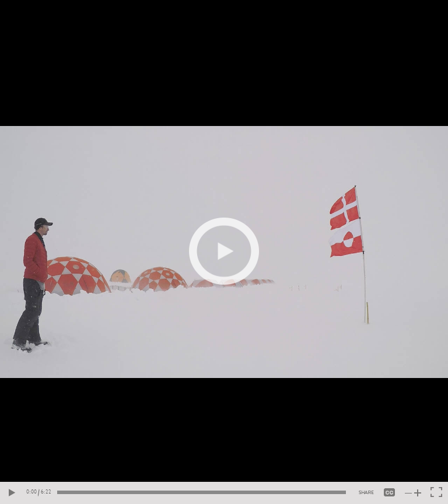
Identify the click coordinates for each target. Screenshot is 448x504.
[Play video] (224, 251)
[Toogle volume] (413, 492)
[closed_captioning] (390, 492)
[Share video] (366, 492)
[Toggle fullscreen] (436, 492)
